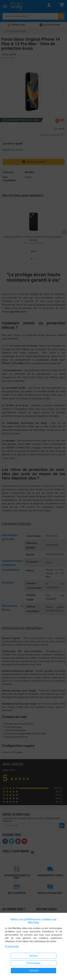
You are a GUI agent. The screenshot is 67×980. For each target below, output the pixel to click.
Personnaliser (33, 963)
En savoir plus (12, 946)
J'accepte (34, 970)
